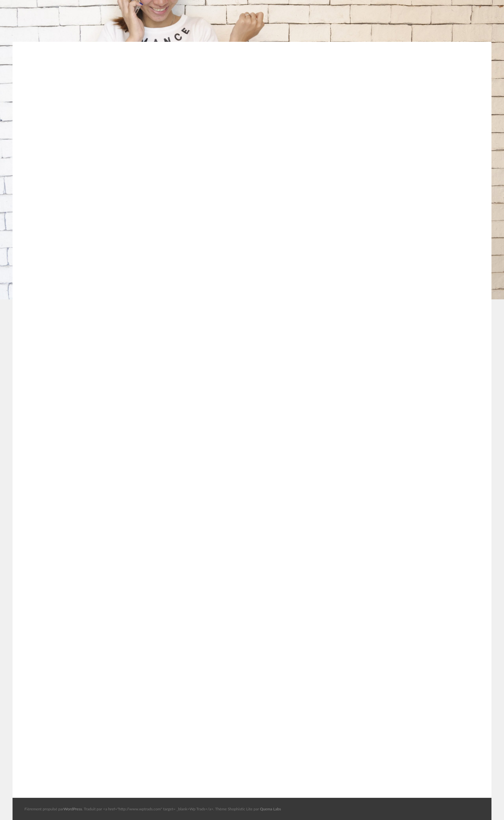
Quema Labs (271, 809)
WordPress (73, 809)
